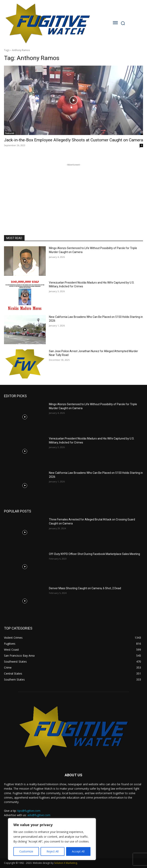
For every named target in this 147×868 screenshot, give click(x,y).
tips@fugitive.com (29, 811)
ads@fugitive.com (39, 815)
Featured (10, 133)
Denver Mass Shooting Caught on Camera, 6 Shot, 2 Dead (85, 588)
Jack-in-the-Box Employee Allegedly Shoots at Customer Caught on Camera (73, 140)
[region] (52, 839)
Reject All (53, 851)
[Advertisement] (73, 192)
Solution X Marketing (66, 863)
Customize (26, 851)
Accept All (78, 851)
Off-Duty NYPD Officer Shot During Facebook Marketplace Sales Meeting (94, 554)
